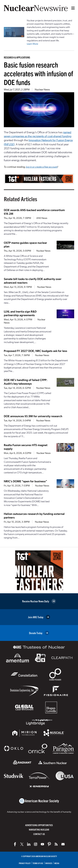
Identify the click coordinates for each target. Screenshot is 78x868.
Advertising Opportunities (39, 825)
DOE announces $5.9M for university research (33, 416)
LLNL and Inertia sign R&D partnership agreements (20, 313)
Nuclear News (42, 89)
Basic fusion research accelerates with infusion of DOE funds (38, 73)
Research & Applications (17, 57)
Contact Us (39, 834)
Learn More (32, 44)
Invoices (49, 863)
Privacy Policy (25, 863)
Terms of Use (38, 863)
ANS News (42, 218)
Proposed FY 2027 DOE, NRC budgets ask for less (35, 351)
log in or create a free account (42, 167)
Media (57, 863)
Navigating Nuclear (39, 829)
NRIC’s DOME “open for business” (25, 481)
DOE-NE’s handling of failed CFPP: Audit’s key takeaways (26, 382)
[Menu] (72, 8)
